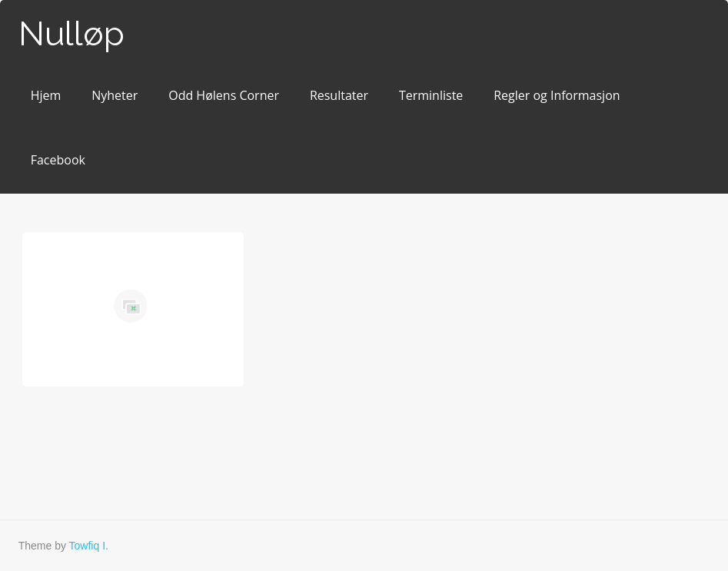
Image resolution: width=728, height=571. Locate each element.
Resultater (339, 95)
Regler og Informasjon (557, 95)
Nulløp (71, 33)
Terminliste (431, 95)
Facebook (58, 160)
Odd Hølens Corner (224, 95)
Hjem (46, 95)
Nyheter (115, 95)
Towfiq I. (89, 546)
